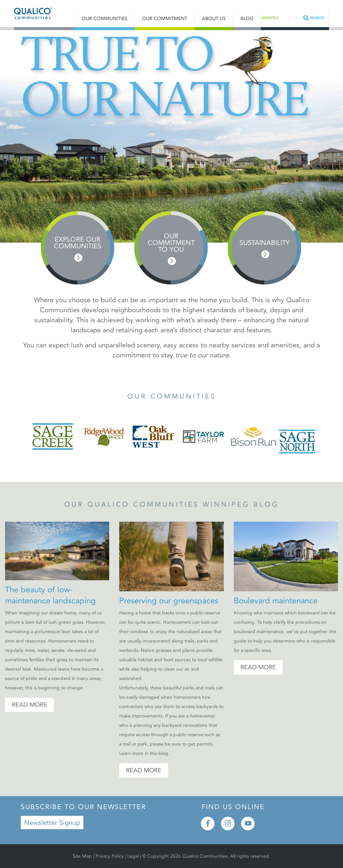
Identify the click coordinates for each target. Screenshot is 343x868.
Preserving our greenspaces (169, 601)
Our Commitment (165, 19)
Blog (247, 19)
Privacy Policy (110, 856)
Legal (134, 856)
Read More (29, 705)
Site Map (82, 856)
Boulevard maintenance (276, 601)
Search (317, 18)
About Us (214, 19)
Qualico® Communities (45, 13)
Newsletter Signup (52, 822)
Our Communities (105, 19)
